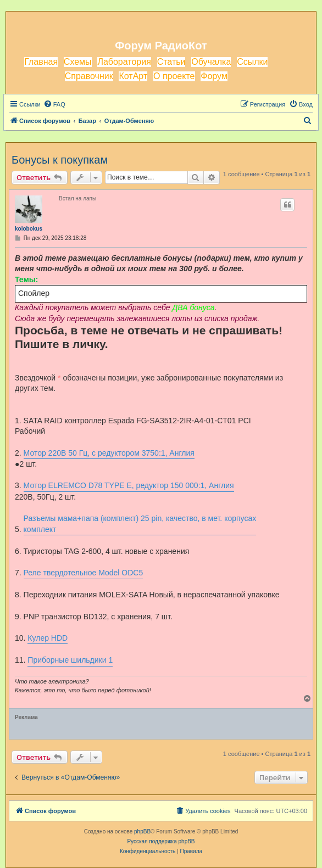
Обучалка (211, 62)
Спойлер (34, 293)
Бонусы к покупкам (60, 160)
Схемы (78, 62)
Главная (41, 62)
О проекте (174, 76)
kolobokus (29, 229)
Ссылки (252, 62)
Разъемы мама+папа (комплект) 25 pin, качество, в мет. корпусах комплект (140, 524)
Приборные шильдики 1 (70, 660)
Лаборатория (124, 62)
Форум (214, 76)
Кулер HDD (48, 638)
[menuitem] (54, 104)
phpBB (142, 831)
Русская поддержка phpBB (161, 841)
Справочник (89, 76)
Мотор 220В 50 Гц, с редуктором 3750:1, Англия (109, 453)
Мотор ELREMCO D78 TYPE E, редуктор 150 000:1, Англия (129, 485)
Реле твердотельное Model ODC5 (84, 573)
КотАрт (133, 76)
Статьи (171, 62)
